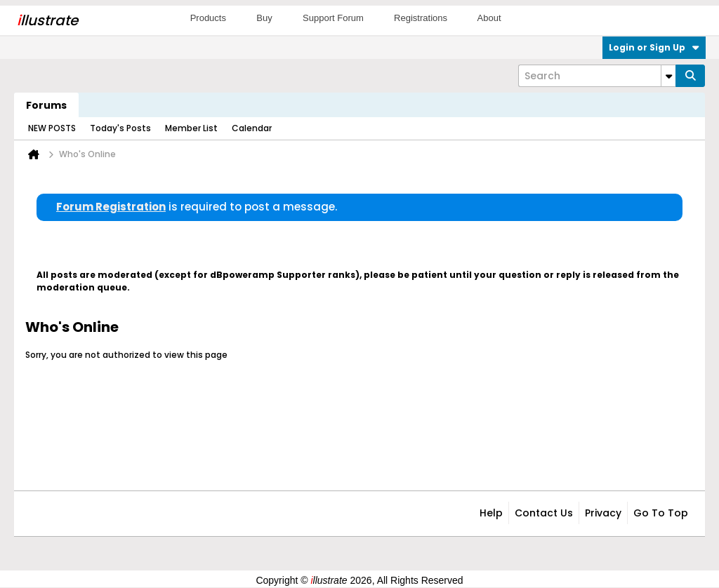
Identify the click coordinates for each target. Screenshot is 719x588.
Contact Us (544, 513)
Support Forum (333, 18)
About (489, 18)
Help (491, 513)
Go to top (661, 513)
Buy (264, 18)
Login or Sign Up (654, 47)
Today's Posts (120, 128)
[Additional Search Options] (668, 76)
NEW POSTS (52, 128)
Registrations (421, 18)
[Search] (597, 76)
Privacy (603, 513)
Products (208, 18)
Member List (191, 128)
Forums (46, 105)
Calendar (252, 128)
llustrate (47, 20)
